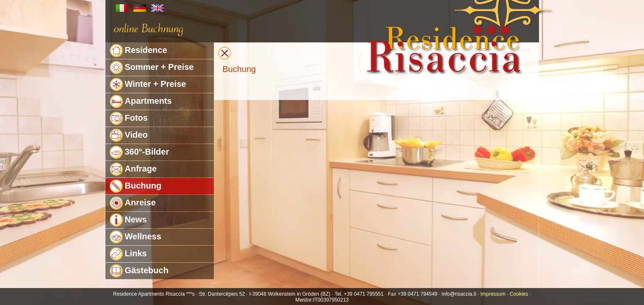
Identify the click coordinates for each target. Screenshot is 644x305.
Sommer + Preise (152, 68)
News (128, 220)
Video (129, 135)
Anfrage (133, 169)
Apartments (141, 101)
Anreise (133, 203)
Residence (138, 51)
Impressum (493, 294)
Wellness (135, 237)
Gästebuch (139, 271)
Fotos (129, 118)
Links (128, 254)
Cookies (519, 294)
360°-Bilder (140, 152)
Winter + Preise (148, 85)
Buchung (136, 186)
